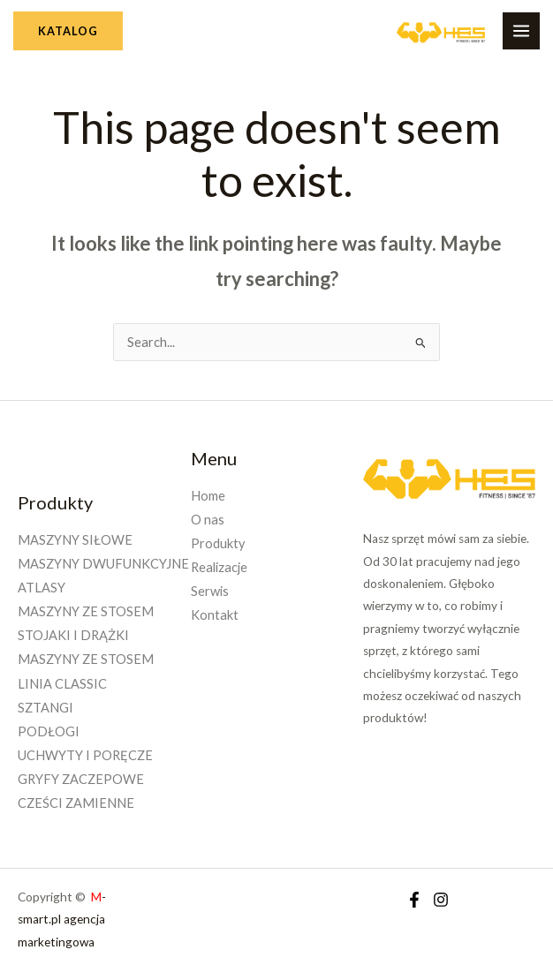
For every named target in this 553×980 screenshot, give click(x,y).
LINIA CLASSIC (62, 684)
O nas (208, 520)
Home (208, 496)
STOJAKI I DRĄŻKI (73, 635)
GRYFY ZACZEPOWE (81, 779)
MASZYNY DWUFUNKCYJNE (103, 564)
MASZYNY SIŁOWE (75, 540)
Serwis (210, 591)
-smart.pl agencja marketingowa (62, 920)
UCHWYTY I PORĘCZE (85, 755)
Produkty (218, 543)
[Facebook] (414, 900)
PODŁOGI (49, 731)
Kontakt (215, 615)
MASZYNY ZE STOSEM (86, 611)
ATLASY (42, 588)
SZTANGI (45, 708)
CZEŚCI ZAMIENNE (76, 803)
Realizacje (219, 567)
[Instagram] (441, 900)
